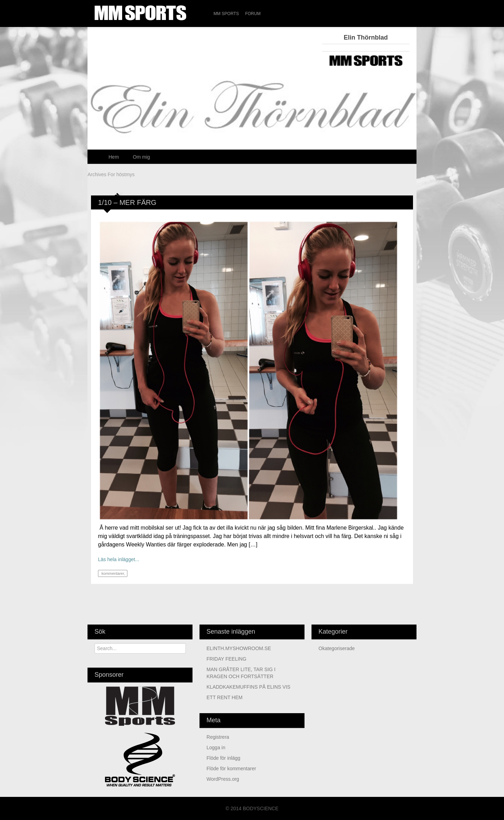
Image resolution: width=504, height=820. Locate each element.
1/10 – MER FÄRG (127, 202)
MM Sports (226, 14)
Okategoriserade (337, 648)
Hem (114, 157)
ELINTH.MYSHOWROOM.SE (239, 648)
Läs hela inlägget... (119, 559)
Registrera (218, 737)
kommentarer (112, 573)
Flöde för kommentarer (231, 769)
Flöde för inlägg (223, 758)
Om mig (142, 157)
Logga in (216, 747)
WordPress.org (223, 779)
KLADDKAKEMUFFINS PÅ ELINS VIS (248, 687)
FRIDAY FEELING (226, 659)
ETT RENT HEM (225, 697)
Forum (253, 14)
